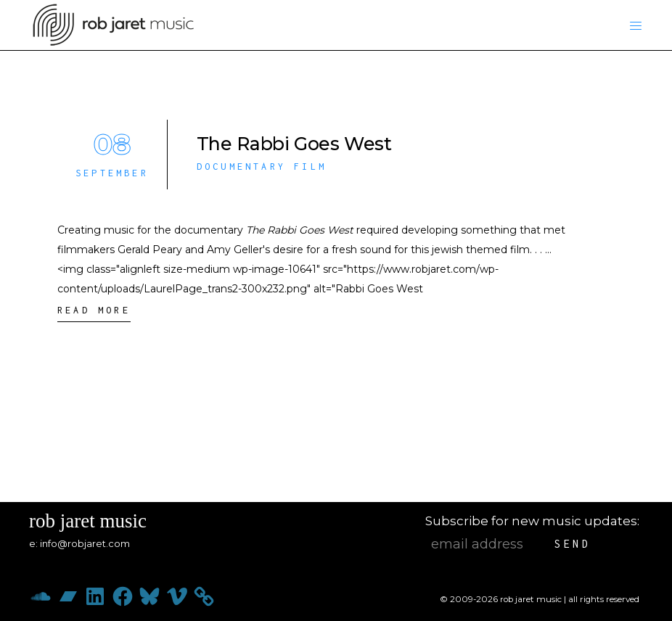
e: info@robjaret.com (79, 543)
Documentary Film (262, 166)
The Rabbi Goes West (294, 144)
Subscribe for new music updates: (532, 521)
